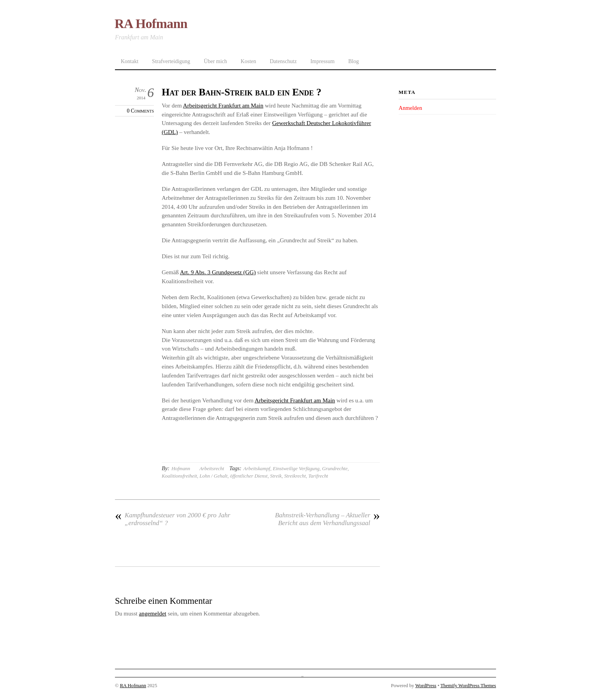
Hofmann (181, 468)
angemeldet (153, 613)
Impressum (322, 61)
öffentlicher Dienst (249, 476)
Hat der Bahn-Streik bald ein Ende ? (242, 92)
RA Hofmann (133, 686)
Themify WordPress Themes (468, 686)
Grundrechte (335, 468)
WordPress (426, 686)
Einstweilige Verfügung (296, 468)
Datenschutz (283, 61)
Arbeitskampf (257, 468)
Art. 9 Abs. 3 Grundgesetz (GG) (218, 272)
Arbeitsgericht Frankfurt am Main (223, 105)
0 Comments (140, 111)
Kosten (249, 61)
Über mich (215, 61)
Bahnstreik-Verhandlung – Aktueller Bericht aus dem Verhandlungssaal (328, 519)
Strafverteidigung (171, 61)
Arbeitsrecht (212, 468)
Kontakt (130, 61)
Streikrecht (295, 476)
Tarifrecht (318, 476)
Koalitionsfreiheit (179, 476)
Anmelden (410, 108)
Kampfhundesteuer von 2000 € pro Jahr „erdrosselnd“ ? (173, 519)
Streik (276, 476)
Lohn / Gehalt (214, 476)
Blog (354, 61)
